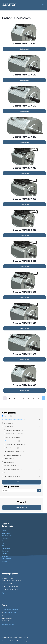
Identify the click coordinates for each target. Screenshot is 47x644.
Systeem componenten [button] (13, 469)
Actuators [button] (8, 473)
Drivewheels (6, 548)
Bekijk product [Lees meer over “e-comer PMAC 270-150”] (24, 111)
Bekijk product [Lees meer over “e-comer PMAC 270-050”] (24, 49)
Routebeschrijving (8, 624)
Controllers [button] (9, 423)
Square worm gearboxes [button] (14, 452)
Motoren (5, 531)
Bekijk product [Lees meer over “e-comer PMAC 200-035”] (24, 391)
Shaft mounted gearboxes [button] (15, 444)
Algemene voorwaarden (10, 593)
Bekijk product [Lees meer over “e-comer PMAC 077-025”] (24, 173)
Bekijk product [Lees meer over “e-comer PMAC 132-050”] (24, 328)
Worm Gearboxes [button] (12, 448)
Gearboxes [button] (8, 427)
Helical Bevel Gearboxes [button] (14, 430)
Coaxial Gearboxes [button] (12, 441)
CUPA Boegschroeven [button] (12, 476)
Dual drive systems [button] (11, 466)
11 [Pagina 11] (34, 398)
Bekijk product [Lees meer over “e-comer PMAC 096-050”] (24, 266)
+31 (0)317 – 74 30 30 (11, 610)
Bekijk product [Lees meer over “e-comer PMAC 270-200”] (24, 142)
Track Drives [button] (9, 459)
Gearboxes (5, 541)
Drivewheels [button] (9, 462)
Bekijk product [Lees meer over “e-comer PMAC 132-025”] (24, 297)
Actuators (5, 561)
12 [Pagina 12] (39, 398)
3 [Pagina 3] (14, 398)
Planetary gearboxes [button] (13, 455)
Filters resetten (22, 482)
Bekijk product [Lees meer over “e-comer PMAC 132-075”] (24, 359)
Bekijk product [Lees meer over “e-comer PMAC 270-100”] (24, 80)
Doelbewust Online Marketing (18, 641)
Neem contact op (22, 507)
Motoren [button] (8, 416)
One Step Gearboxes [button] (13, 437)
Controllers (5, 538)
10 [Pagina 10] (29, 398)
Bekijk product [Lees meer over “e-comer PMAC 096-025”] (24, 235)
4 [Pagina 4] (19, 398)
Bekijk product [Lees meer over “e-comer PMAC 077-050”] (24, 204)
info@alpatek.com (10, 612)
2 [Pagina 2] (10, 398)
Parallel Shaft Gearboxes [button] (15, 434)
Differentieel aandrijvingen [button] (14, 420)
